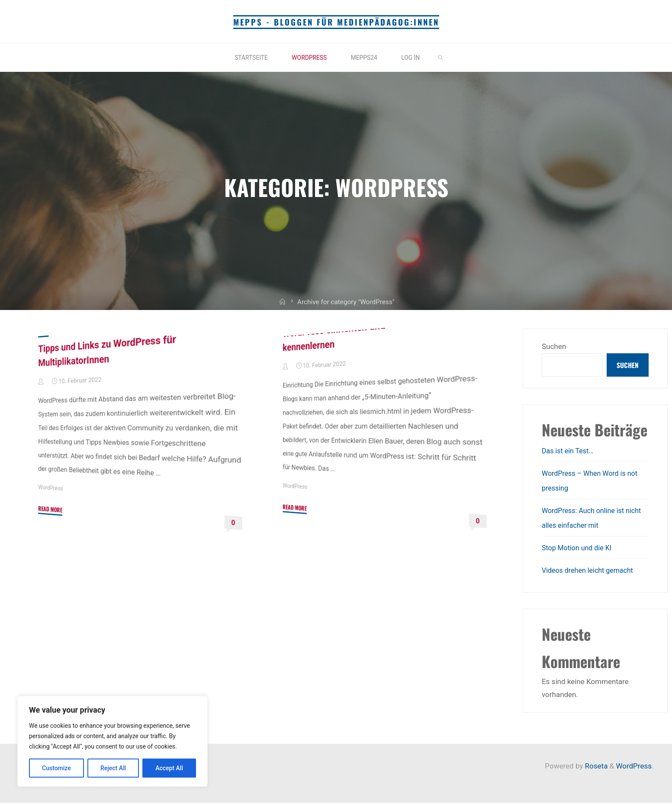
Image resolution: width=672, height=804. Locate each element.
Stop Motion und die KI (579, 549)
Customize (56, 768)
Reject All (113, 768)
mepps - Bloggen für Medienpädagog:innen (336, 22)
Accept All (169, 768)
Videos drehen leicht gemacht (590, 572)
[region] (113, 741)
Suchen (554, 346)
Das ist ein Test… (569, 452)
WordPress (51, 488)
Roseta (595, 767)
